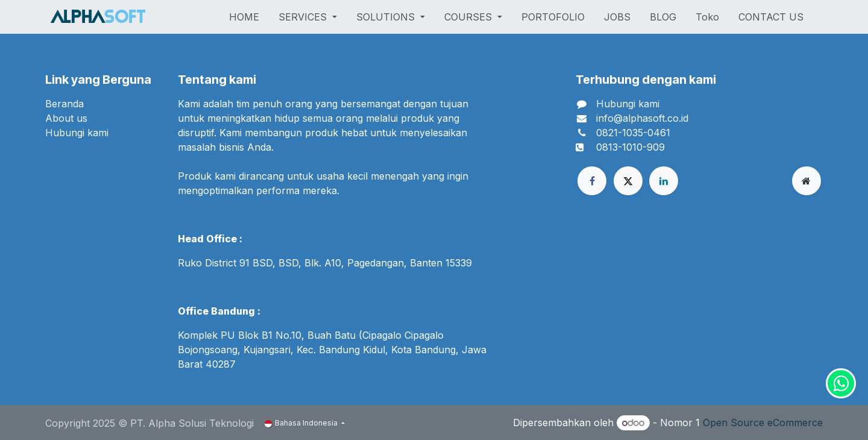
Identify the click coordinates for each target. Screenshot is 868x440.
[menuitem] (244, 17)
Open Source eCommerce (763, 423)
